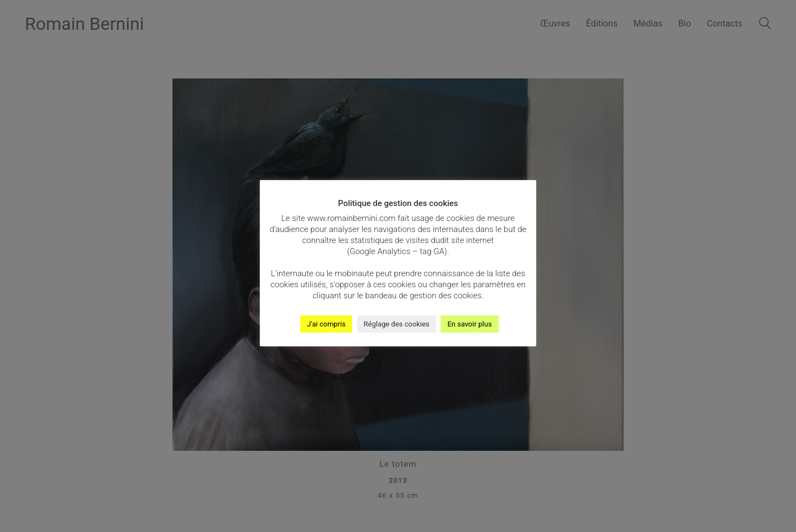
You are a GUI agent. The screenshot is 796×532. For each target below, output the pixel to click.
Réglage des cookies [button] (397, 324)
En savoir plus (469, 324)
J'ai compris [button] (326, 324)
